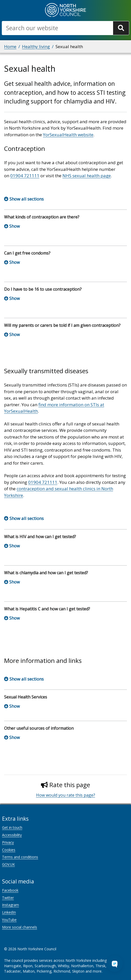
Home (10, 46)
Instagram (10, 905)
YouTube (9, 920)
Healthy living (36, 46)
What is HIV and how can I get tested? (40, 537)
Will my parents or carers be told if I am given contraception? (62, 325)
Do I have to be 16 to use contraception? (43, 289)
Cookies (9, 850)
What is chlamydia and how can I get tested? (46, 573)
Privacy (8, 842)
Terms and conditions (20, 857)
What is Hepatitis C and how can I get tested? (47, 609)
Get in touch (12, 827)
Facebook (10, 890)
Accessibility (12, 835)
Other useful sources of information (39, 728)
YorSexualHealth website (68, 135)
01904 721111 (25, 176)
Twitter (8, 898)
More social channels (20, 927)
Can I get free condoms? (27, 253)
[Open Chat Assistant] (115, 964)
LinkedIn (9, 912)
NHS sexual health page (87, 176)
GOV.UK (8, 864)
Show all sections (27, 199)
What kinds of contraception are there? (42, 217)
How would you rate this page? (66, 795)
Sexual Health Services (26, 697)
